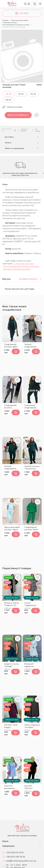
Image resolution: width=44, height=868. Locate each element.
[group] (22, 61)
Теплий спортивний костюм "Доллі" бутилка (12, 468)
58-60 (8, 100)
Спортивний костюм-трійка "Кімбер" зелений (11, 346)
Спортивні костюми (24, 264)
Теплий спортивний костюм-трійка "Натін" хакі (32, 346)
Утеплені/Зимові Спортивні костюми (21, 266)
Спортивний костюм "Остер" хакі (10, 407)
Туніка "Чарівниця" (30, 604)
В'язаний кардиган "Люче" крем (31, 665)
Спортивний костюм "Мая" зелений (31, 529)
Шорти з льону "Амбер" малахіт (11, 665)
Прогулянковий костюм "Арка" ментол (12, 529)
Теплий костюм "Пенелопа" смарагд (32, 468)
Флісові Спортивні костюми (17, 269)
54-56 (33, 94)
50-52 (21, 94)
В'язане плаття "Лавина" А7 (11, 604)
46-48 (9, 94)
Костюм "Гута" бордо (11, 726)
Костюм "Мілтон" (29, 787)
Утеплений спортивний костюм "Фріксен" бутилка (30, 407)
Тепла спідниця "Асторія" (32, 726)
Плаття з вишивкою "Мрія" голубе (11, 787)
